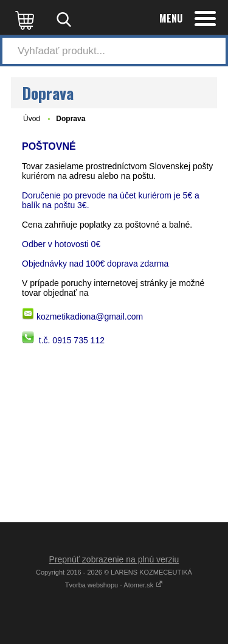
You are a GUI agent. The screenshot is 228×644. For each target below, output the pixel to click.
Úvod (32, 119)
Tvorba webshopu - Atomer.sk (114, 585)
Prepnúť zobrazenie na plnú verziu (114, 559)
